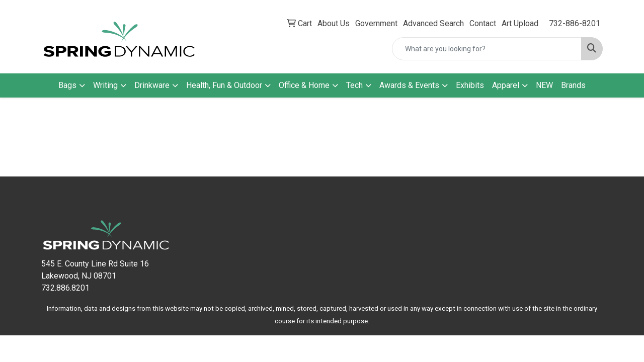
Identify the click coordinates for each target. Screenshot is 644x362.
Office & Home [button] (304, 85)
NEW (544, 85)
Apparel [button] (506, 85)
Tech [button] (354, 85)
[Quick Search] (487, 49)
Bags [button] (67, 85)
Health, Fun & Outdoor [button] (224, 85)
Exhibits (470, 85)
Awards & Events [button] (409, 85)
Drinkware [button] (152, 85)
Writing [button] (105, 85)
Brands (573, 85)
